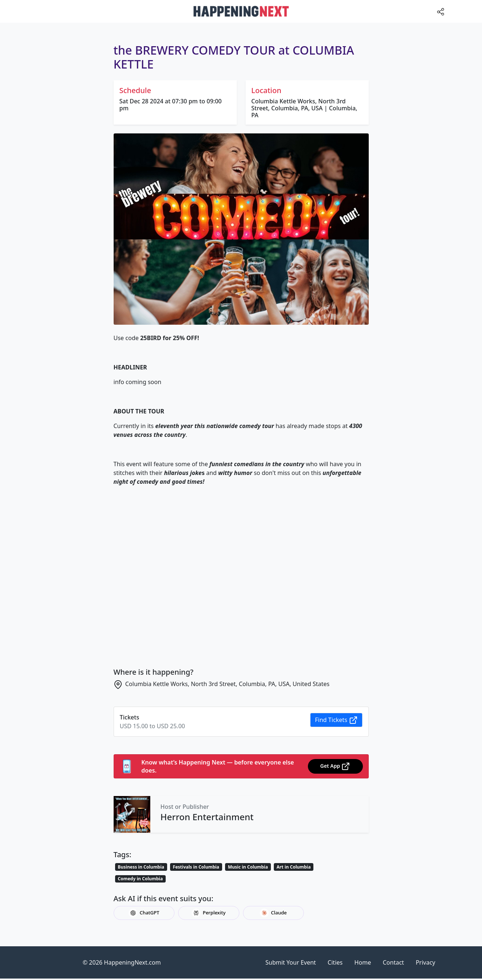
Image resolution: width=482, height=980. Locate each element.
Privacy (425, 962)
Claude (273, 913)
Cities (335, 962)
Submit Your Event (291, 962)
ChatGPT (144, 913)
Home (363, 962)
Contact (393, 962)
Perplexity (209, 913)
